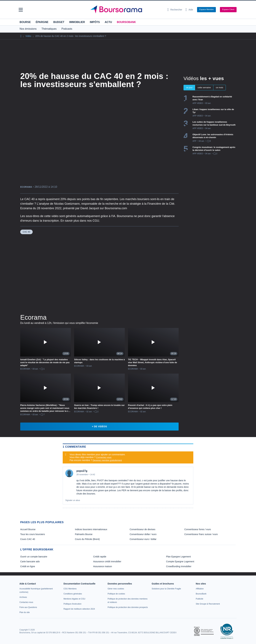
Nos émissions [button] (28, 29)
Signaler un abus (73, 500)
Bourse (25, 22)
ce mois (220, 87)
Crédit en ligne (28, 566)
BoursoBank (126, 22)
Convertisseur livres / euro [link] (198, 529)
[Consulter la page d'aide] (189, 10)
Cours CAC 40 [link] (28, 539)
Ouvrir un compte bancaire (34, 557)
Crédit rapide (100, 557)
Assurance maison (103, 566)
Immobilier (77, 22)
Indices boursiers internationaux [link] (91, 529)
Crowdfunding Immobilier (179, 566)
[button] (21, 10)
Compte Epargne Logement (180, 561)
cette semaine (204, 87)
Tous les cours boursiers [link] (33, 534)
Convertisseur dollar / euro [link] (143, 534)
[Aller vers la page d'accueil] (127, 10)
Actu (108, 22)
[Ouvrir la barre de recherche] (175, 10)
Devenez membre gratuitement (107, 460)
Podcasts (67, 29)
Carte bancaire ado (30, 561)
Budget (59, 22)
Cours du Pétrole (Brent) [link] (87, 539)
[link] (23, 597)
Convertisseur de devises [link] (142, 529)
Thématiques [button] (49, 29)
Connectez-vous (104, 457)
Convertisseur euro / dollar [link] (143, 539)
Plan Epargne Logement (178, 557)
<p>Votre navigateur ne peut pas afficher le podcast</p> (99, 273)
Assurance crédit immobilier (107, 561)
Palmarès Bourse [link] (84, 534)
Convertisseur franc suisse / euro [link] (201, 534)
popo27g (82, 471)
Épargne (42, 22)
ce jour (189, 87)
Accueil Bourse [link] (28, 529)
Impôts (95, 22)
